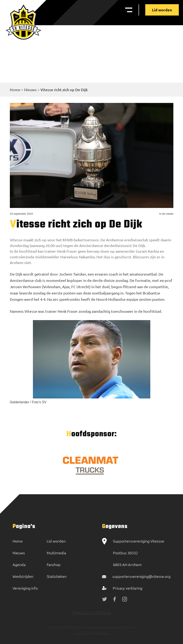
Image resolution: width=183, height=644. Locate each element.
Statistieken (57, 576)
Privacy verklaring (128, 588)
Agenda (19, 564)
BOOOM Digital (98, 633)
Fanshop (54, 564)
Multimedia (56, 553)
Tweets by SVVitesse (91, 612)
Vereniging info (25, 588)
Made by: (80, 633)
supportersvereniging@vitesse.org (141, 576)
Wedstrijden (23, 576)
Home (15, 90)
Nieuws (30, 90)
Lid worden (162, 10)
